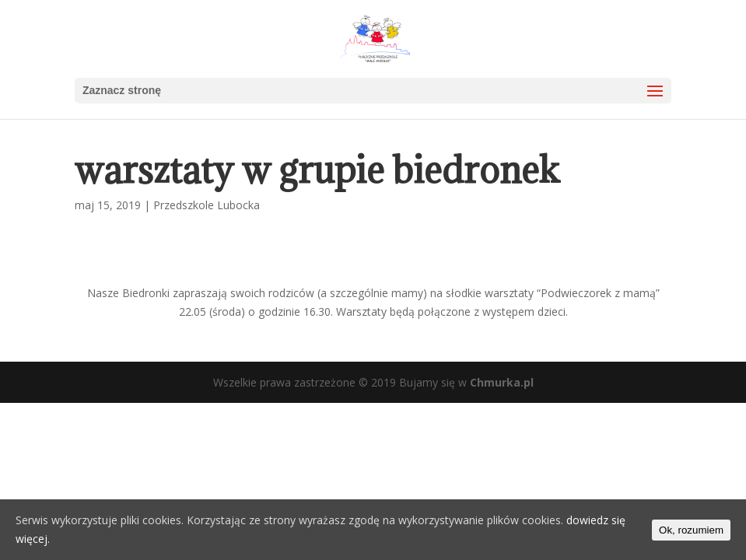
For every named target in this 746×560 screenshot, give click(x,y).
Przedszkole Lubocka (207, 205)
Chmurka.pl (502, 382)
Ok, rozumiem (691, 530)
